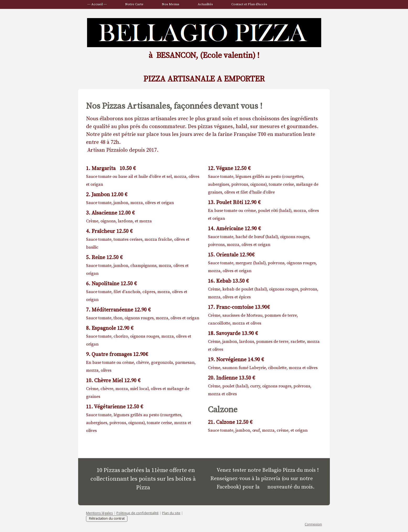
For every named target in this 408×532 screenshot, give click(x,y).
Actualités (205, 4)
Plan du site (171, 513)
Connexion (313, 524)
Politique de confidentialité (138, 513)
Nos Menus (171, 4)
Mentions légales (100, 513)
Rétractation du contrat (107, 518)
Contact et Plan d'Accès (249, 4)
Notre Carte (134, 4)
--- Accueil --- (97, 4)
